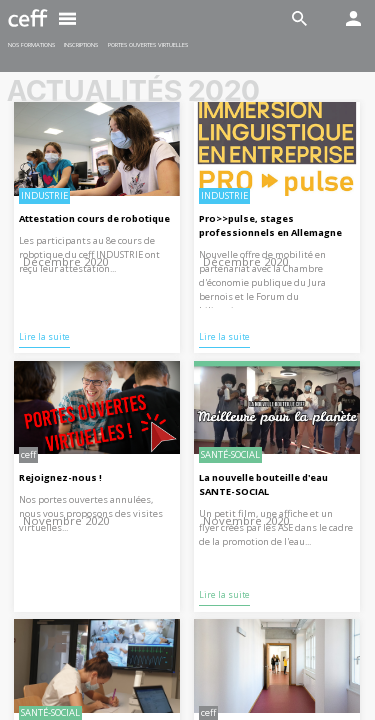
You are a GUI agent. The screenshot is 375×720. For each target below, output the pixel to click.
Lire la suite (44, 337)
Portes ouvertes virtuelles (148, 45)
